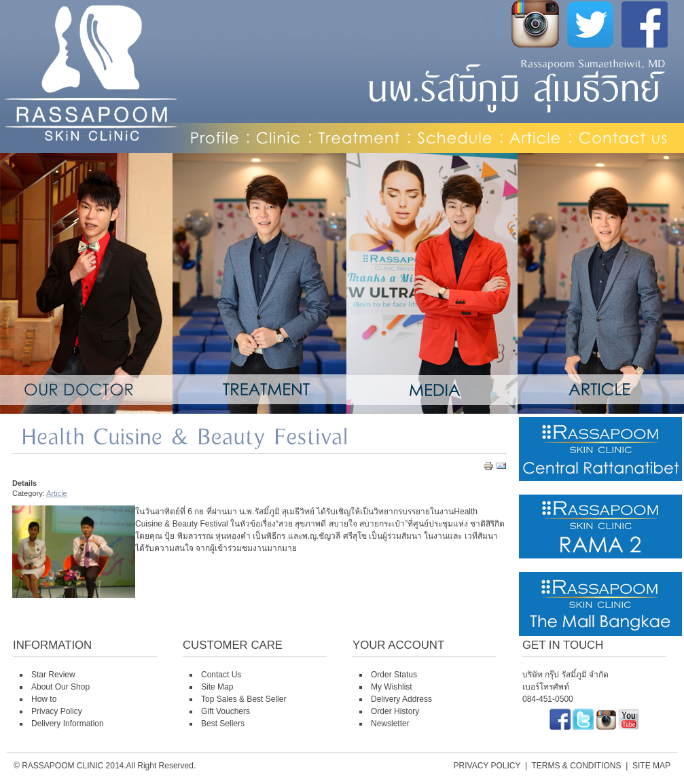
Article (57, 493)
